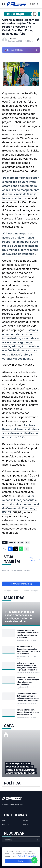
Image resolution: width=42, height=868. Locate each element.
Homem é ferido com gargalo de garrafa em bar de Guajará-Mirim (28, 712)
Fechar (21, 861)
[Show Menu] (3, 4)
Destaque (16, 14)
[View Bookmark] (31, 5)
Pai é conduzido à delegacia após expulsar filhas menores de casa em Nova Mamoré (28, 650)
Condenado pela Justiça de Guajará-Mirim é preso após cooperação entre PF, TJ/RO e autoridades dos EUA (28, 697)
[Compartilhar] (38, 40)
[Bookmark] (35, 14)
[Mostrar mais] (26, 549)
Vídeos (25, 824)
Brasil (4, 820)
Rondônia (6, 824)
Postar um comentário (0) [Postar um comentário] (21, 584)
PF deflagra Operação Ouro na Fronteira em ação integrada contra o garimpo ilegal (28, 681)
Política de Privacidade (26, 856)
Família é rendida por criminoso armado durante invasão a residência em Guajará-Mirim (28, 634)
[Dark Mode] (34, 4)
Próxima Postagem (31, 591)
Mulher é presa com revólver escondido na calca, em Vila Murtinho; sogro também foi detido (27, 666)
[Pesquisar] (39, 4)
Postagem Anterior (11, 591)
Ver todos (32, 559)
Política (20, 542)
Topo (27, 542)
